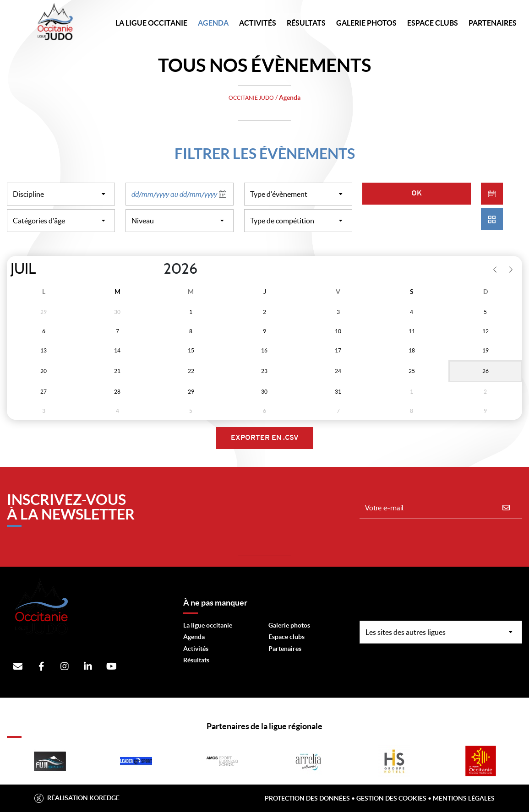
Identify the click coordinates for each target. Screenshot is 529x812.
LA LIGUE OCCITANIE (151, 23)
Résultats (306, 23)
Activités (258, 23)
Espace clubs (286, 637)
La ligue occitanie (208, 625)
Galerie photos (366, 23)
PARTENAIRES (493, 23)
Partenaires (285, 649)
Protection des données (307, 798)
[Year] (156, 269)
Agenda (213, 23)
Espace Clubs (433, 23)
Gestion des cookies (391, 798)
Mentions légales (464, 798)
